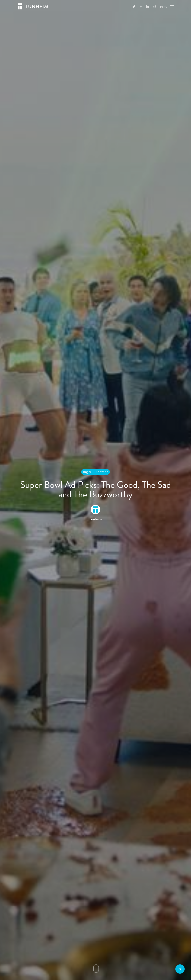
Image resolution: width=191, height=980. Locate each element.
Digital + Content (95, 472)
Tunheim (96, 519)
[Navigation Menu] (167, 7)
